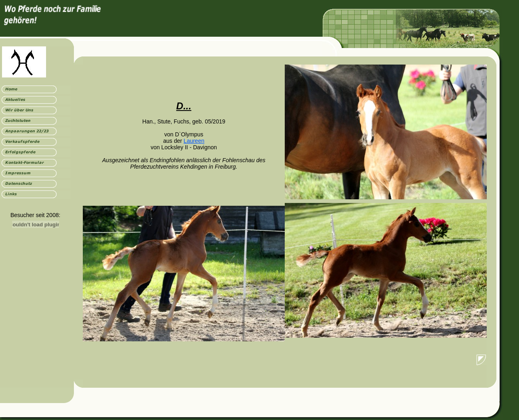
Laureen (194, 141)
